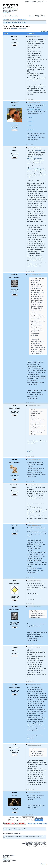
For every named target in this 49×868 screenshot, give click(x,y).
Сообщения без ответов (10, 19)
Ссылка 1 (30, 117)
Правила (31, 16)
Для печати (45, 31)
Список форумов (8, 22)
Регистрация (13, 16)
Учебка (24, 22)
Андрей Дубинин (15, 28)
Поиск (43, 16)
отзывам (39, 568)
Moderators (24, 28)
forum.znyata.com (13, 9)
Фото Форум (18, 22)
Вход (5, 16)
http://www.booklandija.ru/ (35, 169)
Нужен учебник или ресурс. (38, 823)
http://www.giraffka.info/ (35, 159)
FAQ (37, 16)
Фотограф (44, 864)
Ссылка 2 (30, 121)
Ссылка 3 (30, 125)
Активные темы (22, 19)
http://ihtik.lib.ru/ (40, 151)
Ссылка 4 (30, 129)
